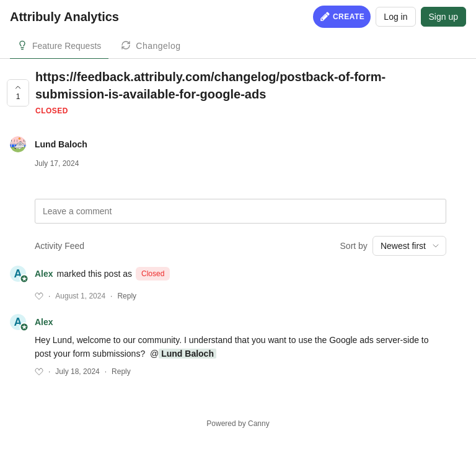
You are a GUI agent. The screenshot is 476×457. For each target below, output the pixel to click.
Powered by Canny (238, 424)
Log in (395, 17)
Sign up (443, 17)
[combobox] (409, 246)
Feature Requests (67, 46)
